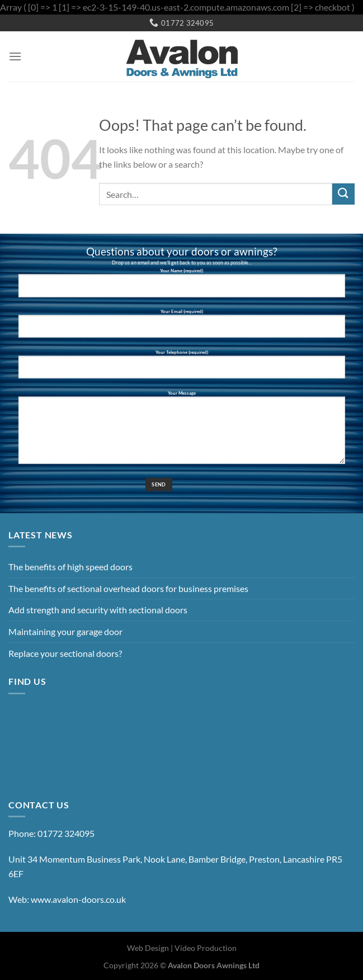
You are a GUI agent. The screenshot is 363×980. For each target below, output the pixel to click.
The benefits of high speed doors (70, 567)
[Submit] (343, 194)
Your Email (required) (181, 328)
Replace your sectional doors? (65, 653)
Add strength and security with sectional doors (98, 610)
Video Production (206, 948)
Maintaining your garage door (65, 631)
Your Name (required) (181, 287)
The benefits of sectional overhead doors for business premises (128, 588)
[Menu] (15, 56)
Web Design (148, 948)
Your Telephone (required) (181, 368)
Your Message (181, 431)
